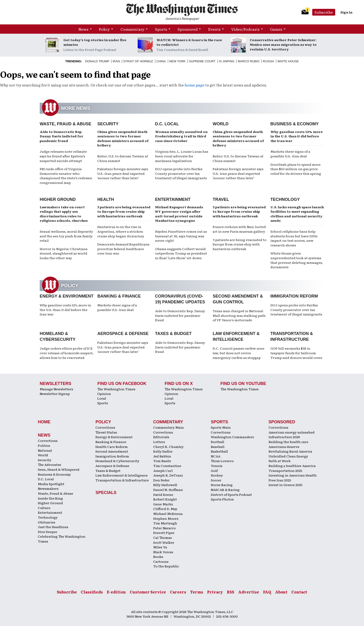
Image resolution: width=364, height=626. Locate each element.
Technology (285, 199)
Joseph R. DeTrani (168, 475)
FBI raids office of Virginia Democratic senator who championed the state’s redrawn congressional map (66, 176)
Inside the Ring (50, 498)
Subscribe (324, 12)
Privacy (215, 592)
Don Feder (161, 480)
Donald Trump (97, 61)
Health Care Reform (112, 447)
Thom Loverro (222, 461)
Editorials (161, 437)
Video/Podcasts (245, 29)
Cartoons (161, 561)
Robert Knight (165, 499)
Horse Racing (222, 485)
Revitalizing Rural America (290, 451)
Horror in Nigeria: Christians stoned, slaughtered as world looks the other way (64, 253)
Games (276, 29)
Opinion (104, 394)
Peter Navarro (164, 528)
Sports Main (221, 427)
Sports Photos (222, 499)
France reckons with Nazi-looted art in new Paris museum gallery (239, 229)
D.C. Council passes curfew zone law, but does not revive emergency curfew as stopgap (239, 353)
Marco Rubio (249, 61)
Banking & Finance (119, 296)
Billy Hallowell (165, 485)
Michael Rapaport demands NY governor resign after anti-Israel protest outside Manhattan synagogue (179, 214)
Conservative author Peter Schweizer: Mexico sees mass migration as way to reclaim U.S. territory (283, 44)
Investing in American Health (293, 475)
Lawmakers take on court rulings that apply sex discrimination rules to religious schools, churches (64, 214)
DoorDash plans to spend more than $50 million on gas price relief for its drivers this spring (296, 169)
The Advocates (49, 464)
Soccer (216, 480)
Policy (104, 29)
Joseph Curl (163, 470)
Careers (178, 592)
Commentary (132, 29)
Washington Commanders (232, 437)
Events (214, 29)
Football (218, 442)
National (45, 450)
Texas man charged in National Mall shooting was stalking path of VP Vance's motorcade (239, 315)
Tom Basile (162, 461)
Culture (44, 508)
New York (177, 61)
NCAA (216, 456)
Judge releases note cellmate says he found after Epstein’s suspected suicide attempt (63, 156)
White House (288, 61)
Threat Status (106, 432)
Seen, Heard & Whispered (59, 469)
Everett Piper (164, 533)
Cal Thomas (162, 537)
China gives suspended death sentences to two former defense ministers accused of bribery (123, 138)
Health (106, 199)
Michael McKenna (168, 513)
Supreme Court (202, 61)
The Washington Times (116, 389)
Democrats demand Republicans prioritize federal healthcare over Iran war (123, 249)
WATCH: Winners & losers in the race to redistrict (189, 42)
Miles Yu (160, 547)
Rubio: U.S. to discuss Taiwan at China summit (123, 158)
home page (195, 85)
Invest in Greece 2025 (286, 485)
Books (158, 556)
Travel (221, 199)
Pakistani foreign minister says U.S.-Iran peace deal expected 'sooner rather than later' (123, 347)
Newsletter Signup (55, 394)
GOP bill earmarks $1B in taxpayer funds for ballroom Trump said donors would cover (296, 353)
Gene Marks (163, 504)
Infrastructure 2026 (284, 437)
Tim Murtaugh (165, 523)
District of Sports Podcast (231, 494)
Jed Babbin (162, 456)
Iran (116, 61)
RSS (231, 592)
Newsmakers (48, 488)
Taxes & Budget (173, 334)
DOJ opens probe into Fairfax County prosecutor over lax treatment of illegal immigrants (181, 173)
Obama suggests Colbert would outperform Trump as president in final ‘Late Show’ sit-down (181, 253)
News (83, 29)
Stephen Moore (166, 518)
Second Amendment (112, 451)
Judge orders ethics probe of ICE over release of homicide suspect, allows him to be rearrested (67, 353)
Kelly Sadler (163, 451)
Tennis (217, 466)
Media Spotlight (51, 484)
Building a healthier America (292, 466)
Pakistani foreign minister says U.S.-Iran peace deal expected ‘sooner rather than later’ (123, 173)
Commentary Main (169, 427)
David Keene (163, 494)
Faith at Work (280, 461)
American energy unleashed (292, 432)
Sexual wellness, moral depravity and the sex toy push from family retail (66, 236)
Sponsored (188, 29)
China (161, 61)
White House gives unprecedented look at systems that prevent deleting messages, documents (297, 260)
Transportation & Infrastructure (122, 480)
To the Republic (166, 566)
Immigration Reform (294, 296)
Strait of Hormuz (138, 61)
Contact (299, 592)
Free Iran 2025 (280, 480)
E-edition (116, 592)
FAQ (267, 592)
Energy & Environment (67, 296)
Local (102, 398)
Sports (161, 29)
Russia (268, 61)
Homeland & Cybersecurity (117, 461)
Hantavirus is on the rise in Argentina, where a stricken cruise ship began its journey (121, 231)
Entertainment (173, 199)
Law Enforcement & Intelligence (122, 475)
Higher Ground (58, 199)
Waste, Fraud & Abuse (65, 124)
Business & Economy (295, 124)
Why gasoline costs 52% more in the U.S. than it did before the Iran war (297, 136)
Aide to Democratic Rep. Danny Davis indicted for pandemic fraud (62, 136)
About (281, 592)
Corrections (48, 441)
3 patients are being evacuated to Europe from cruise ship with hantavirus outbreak (124, 211)
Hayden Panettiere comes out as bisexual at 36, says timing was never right (181, 236)
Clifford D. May (165, 509)
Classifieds (92, 592)
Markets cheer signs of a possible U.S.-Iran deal (290, 154)
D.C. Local (167, 124)
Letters (159, 442)
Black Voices (163, 552)
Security (108, 124)
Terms (197, 592)
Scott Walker (164, 542)
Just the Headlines (53, 527)
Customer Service (148, 592)
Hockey (217, 475)
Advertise (249, 592)
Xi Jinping (227, 61)
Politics (44, 445)
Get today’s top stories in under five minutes (95, 42)
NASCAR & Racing (225, 490)
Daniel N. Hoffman (168, 490)
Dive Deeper (48, 532)
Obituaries (47, 522)
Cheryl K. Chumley (168, 447)
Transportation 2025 (285, 470)
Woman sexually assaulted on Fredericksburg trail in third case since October (181, 136)
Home (44, 422)
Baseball (218, 447)
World (221, 124)
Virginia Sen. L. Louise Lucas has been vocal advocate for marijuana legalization (182, 156)
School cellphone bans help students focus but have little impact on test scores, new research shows (294, 238)
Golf (214, 470)
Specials (106, 493)
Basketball (219, 451)
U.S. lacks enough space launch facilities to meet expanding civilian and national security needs (297, 214)
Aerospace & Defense (123, 334)
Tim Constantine (167, 466)
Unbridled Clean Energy (288, 456)
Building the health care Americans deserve (288, 444)
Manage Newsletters (56, 389)
